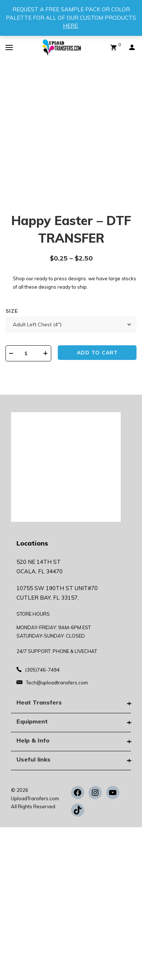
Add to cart (97, 353)
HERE (70, 26)
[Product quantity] (28, 353)
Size (12, 311)
